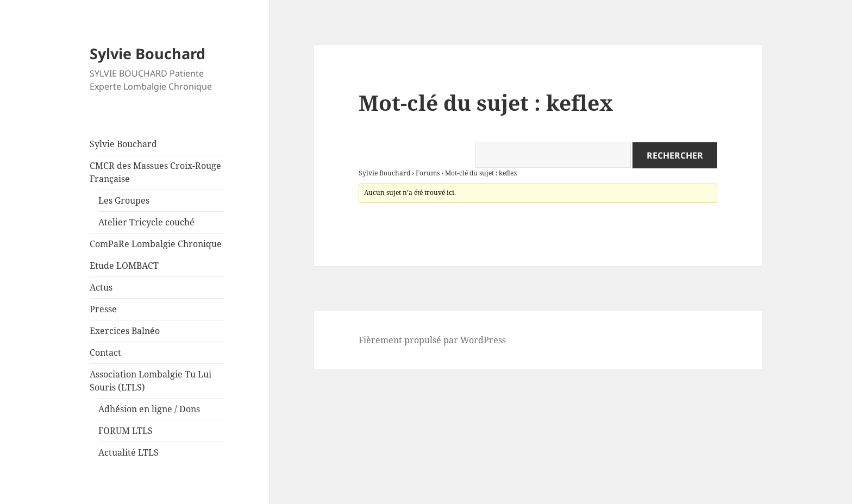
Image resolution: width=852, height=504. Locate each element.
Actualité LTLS (129, 452)
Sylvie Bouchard (148, 53)
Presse (103, 309)
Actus (101, 287)
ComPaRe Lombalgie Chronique (156, 244)
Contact (105, 352)
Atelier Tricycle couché (146, 222)
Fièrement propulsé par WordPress (432, 340)
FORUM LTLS (126, 431)
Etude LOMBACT (124, 266)
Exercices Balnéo (125, 331)
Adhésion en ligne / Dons (149, 409)
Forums (428, 173)
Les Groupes (124, 200)
